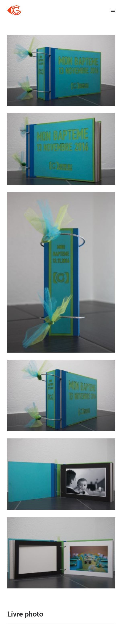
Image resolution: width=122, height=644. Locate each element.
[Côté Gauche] (14, 10)
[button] (113, 10)
